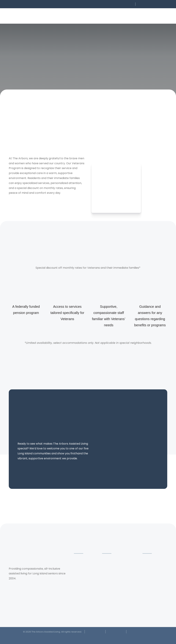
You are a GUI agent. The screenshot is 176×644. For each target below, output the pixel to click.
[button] (111, 4)
